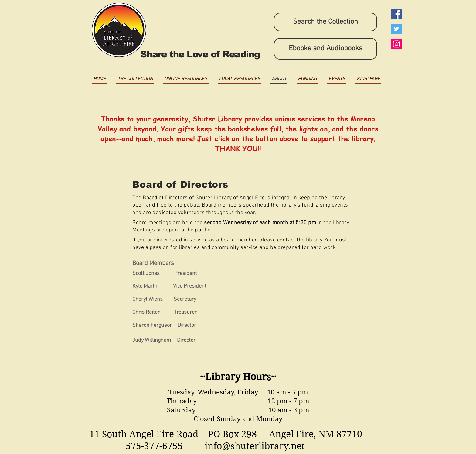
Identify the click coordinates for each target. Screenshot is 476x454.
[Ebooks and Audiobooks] (325, 49)
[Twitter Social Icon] (396, 29)
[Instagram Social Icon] (396, 44)
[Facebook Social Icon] (396, 14)
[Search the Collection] (325, 22)
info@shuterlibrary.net (255, 446)
